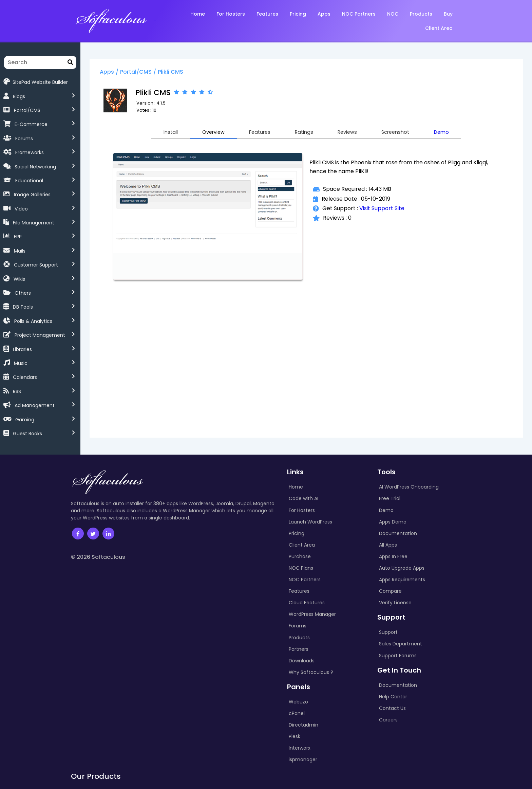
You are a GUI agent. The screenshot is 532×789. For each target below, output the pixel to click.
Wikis (19, 279)
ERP (18, 237)
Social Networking (35, 167)
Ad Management (35, 405)
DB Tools (23, 307)
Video (21, 209)
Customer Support (36, 265)
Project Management (40, 335)
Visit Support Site (387, 210)
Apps (118, 72)
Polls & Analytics (33, 321)
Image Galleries (32, 195)
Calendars (25, 377)
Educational (29, 181)
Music (21, 363)
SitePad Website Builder (36, 82)
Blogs (19, 96)
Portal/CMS (27, 110)
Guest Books (27, 434)
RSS (17, 391)
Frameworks (30, 152)
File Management (34, 223)
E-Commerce (31, 124)
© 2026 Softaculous (98, 557)
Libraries (22, 349)
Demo (457, 133)
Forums (24, 139)
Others (23, 293)
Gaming (25, 420)
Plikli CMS (182, 72)
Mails (20, 251)
